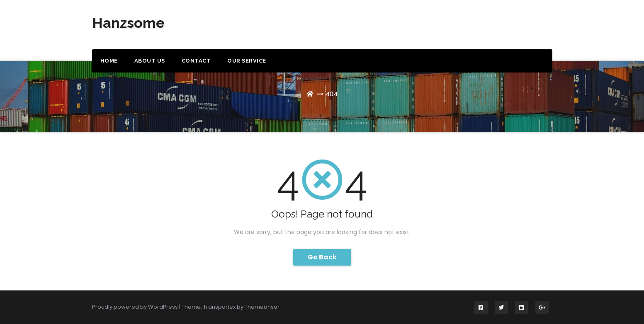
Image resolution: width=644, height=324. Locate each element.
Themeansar (262, 307)
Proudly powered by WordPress (136, 307)
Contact (196, 61)
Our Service (247, 61)
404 (332, 94)
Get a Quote (516, 26)
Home (109, 61)
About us (150, 61)
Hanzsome (128, 23)
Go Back (322, 257)
